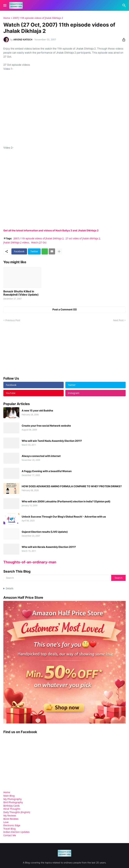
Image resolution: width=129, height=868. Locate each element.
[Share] (123, 40)
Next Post (118, 320)
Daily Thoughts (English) (17, 812)
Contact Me (10, 835)
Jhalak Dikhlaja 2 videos (16, 242)
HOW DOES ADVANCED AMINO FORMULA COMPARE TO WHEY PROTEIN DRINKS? (72, 486)
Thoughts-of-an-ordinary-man (30, 562)
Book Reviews (11, 819)
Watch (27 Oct (39, 242)
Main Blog (9, 796)
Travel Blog (9, 829)
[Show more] (59, 251)
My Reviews (10, 816)
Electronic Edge (12, 825)
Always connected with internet (41, 456)
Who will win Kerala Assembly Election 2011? (49, 547)
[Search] (125, 5)
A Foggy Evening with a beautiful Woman (47, 471)
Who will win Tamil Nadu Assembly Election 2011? (52, 441)
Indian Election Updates (16, 832)
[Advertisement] (29, 349)
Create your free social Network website (46, 426)
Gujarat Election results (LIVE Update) (45, 532)
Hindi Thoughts (12, 809)
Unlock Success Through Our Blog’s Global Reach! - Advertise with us (64, 517)
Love (6, 822)
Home (7, 18)
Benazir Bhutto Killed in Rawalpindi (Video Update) (21, 293)
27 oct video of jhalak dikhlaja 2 (83, 238)
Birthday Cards (12, 806)
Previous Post (13, 320)
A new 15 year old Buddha (37, 411)
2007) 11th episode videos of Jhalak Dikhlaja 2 (38, 18)
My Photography (13, 799)
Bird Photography (13, 802)
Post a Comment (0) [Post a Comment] (65, 309)
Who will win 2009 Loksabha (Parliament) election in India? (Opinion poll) (66, 502)
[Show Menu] (5, 5)
